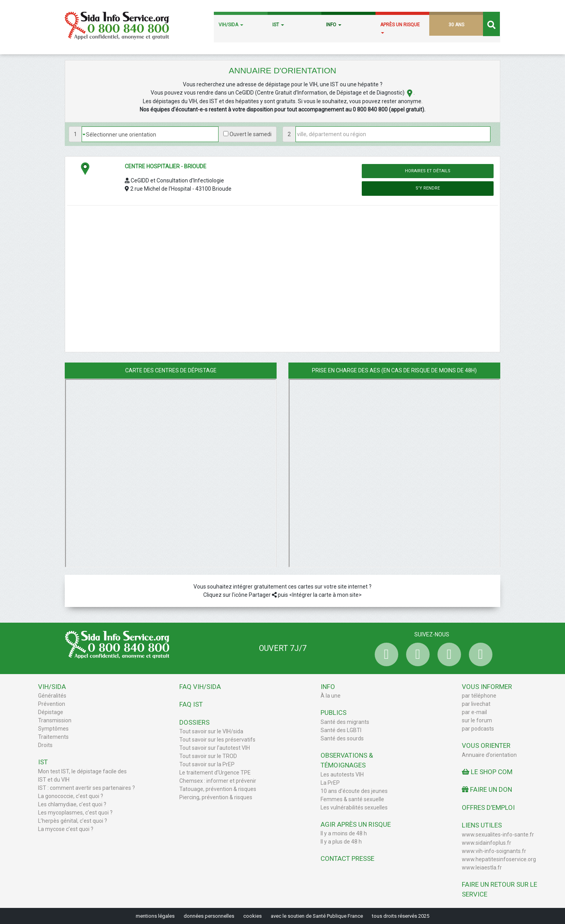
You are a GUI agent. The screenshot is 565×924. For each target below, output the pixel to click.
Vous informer (487, 687)
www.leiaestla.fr (482, 868)
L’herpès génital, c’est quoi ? (73, 821)
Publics (334, 713)
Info (328, 687)
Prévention (52, 704)
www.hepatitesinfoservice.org (499, 859)
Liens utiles (482, 825)
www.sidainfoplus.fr (487, 843)
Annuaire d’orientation (489, 755)
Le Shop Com (487, 772)
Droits (45, 745)
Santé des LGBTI (341, 730)
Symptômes (53, 729)
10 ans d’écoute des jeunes (354, 791)
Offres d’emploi (488, 807)
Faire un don (487, 789)
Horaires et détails (428, 171)
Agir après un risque (356, 824)
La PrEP (330, 783)
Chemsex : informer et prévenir (218, 781)
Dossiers (194, 722)
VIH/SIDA (231, 25)
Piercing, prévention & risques (216, 797)
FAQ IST (191, 704)
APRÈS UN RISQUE (400, 28)
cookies (252, 916)
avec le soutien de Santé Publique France (317, 916)
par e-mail (474, 712)
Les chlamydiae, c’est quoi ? (72, 804)
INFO (334, 25)
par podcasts (478, 729)
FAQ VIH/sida (200, 687)
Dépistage (51, 712)
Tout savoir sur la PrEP (207, 764)
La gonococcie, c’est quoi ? (71, 796)
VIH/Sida (52, 687)
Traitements (53, 737)
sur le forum (477, 720)
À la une (331, 696)
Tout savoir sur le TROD (208, 756)
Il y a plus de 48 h (341, 842)
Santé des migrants (345, 722)
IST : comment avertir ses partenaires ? (87, 788)
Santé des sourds (342, 738)
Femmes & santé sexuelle (352, 799)
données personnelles (209, 916)
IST (278, 25)
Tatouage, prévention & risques (218, 789)
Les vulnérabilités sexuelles (354, 807)
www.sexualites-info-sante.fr (498, 835)
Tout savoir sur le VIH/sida (211, 731)
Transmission (55, 720)
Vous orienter (486, 745)
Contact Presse (347, 858)
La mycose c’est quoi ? (66, 829)
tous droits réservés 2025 (401, 916)
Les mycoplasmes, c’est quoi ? (75, 813)
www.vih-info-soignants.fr (494, 851)
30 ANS (456, 25)
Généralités (52, 696)
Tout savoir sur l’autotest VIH (215, 748)
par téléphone (479, 696)
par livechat (476, 704)
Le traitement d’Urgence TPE (215, 773)
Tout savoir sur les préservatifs (217, 740)
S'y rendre (428, 188)
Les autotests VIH (342, 775)
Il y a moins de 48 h (344, 833)
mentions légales (155, 916)
